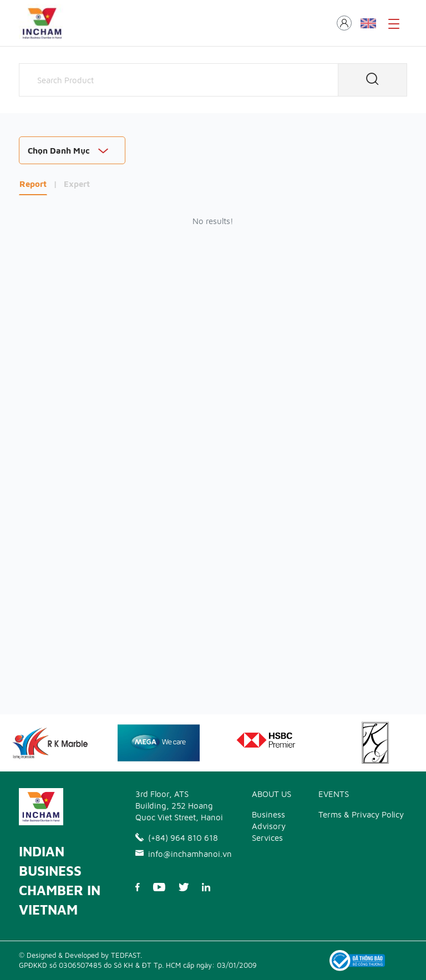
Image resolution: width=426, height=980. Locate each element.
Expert (77, 184)
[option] (159, 743)
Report (33, 184)
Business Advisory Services (269, 826)
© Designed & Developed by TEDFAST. (80, 955)
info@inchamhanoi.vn (180, 854)
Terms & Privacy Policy (361, 814)
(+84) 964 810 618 (177, 838)
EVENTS (334, 794)
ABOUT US (272, 794)
